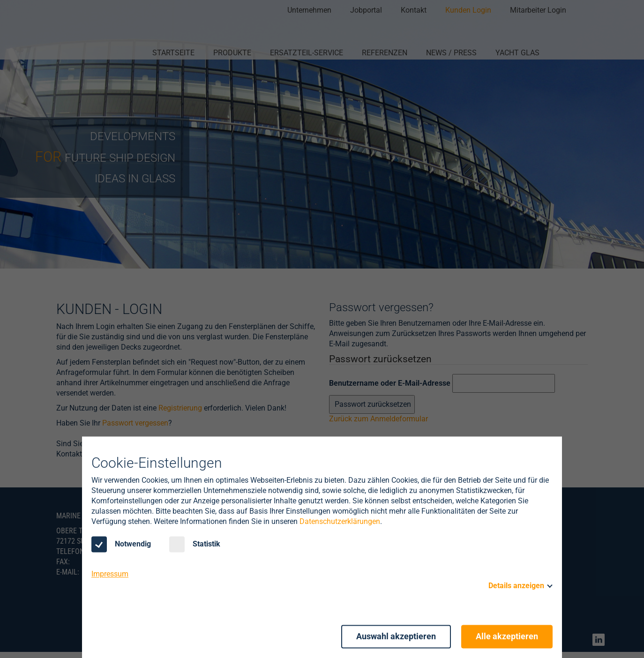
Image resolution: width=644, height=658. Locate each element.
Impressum (110, 574)
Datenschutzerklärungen (340, 522)
